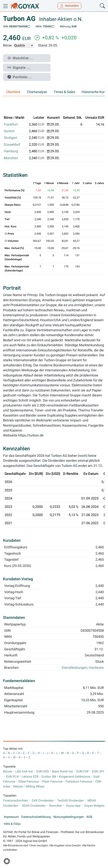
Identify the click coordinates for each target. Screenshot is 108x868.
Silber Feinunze (29, 782)
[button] (7, 861)
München (11, 158)
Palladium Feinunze (79, 782)
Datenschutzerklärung (36, 817)
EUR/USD (43, 772)
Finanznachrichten (15, 801)
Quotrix (9, 131)
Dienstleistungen (75, 668)
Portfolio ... (20, 77)
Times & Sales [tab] (64, 92)
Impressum (11, 817)
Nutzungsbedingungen (69, 817)
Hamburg (11, 151)
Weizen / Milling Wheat (29, 787)
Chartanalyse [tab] (37, 92)
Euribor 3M (49, 777)
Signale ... (19, 68)
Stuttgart (11, 138)
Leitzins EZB (30, 777)
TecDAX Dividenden (70, 801)
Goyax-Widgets (94, 806)
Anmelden (69, 6)
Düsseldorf (12, 145)
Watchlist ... (20, 58)
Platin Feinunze (52, 782)
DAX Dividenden (43, 801)
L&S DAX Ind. (24, 772)
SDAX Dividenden (34, 806)
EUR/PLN (12, 777)
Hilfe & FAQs (12, 824)
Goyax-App (73, 806)
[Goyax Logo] (25, 6)
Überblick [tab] (13, 92)
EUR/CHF (83, 772)
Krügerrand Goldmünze (75, 777)
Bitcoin (8, 772)
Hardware (96, 668)
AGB (89, 817)
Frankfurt (11, 124)
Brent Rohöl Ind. (63, 772)
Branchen (56, 806)
